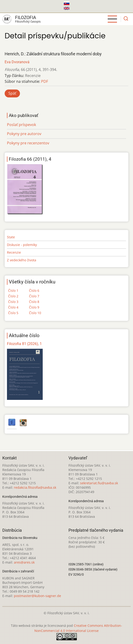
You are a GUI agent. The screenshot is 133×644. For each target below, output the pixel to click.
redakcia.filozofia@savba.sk (35, 487)
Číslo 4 (13, 307)
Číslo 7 (34, 296)
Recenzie (14, 252)
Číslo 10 (35, 313)
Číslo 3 (13, 302)
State (11, 237)
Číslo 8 (34, 302)
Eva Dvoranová (17, 62)
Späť (12, 93)
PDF (45, 81)
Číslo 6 (34, 290)
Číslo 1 (13, 290)
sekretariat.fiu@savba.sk (99, 483)
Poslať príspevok (21, 125)
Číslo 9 (34, 307)
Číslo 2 (13, 296)
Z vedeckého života (22, 260)
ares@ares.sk (24, 562)
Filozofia (26, 18)
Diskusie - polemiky (22, 245)
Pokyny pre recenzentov (28, 143)
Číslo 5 (13, 313)
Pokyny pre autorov (24, 134)
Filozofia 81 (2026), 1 (24, 344)
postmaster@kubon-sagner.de (37, 596)
